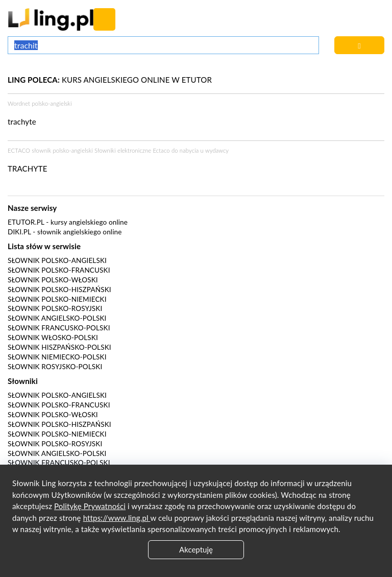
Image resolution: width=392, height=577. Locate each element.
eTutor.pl (26, 222)
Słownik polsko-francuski (59, 270)
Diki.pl (19, 232)
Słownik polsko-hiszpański (59, 290)
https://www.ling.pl (117, 518)
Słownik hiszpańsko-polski (59, 347)
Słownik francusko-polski (59, 328)
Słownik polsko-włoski (53, 280)
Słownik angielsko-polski (57, 318)
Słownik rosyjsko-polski (55, 367)
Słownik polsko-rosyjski (55, 308)
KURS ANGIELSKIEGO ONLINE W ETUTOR (110, 80)
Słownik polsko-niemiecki (57, 299)
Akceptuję (196, 549)
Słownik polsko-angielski (57, 260)
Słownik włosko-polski (53, 338)
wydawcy (217, 150)
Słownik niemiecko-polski (57, 357)
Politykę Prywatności (90, 506)
